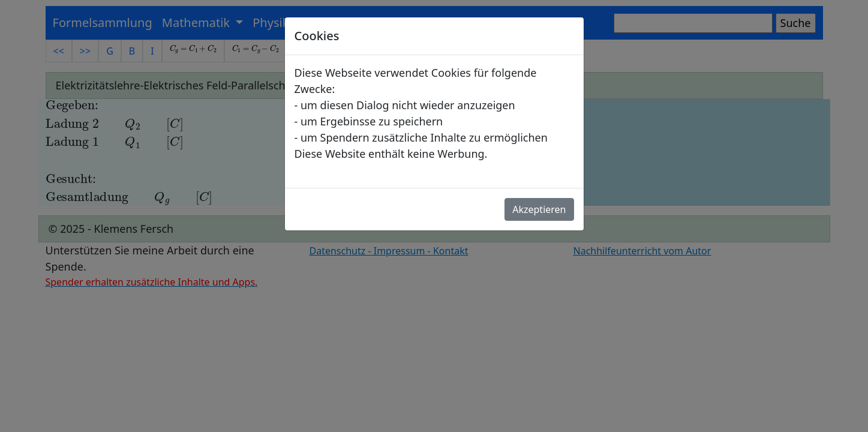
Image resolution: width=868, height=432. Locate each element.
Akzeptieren (539, 209)
